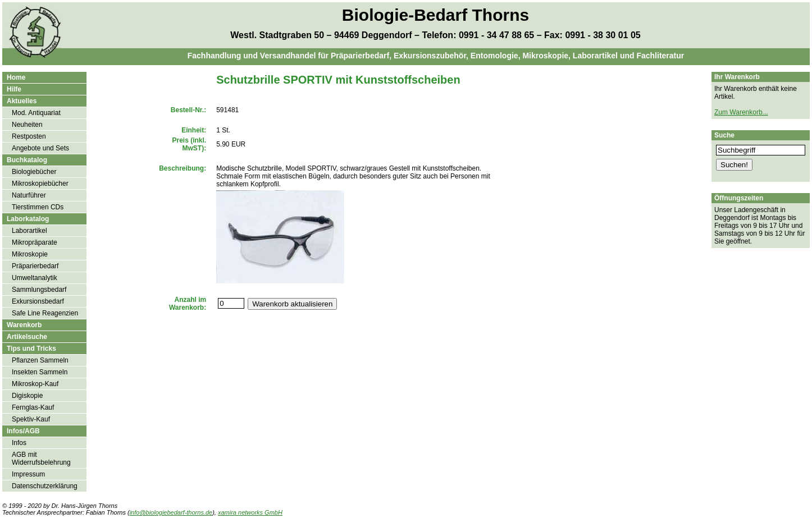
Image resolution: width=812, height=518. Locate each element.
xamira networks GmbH (250, 512)
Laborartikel (29, 231)
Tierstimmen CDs (38, 207)
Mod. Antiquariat (36, 113)
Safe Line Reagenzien (45, 313)
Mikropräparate (35, 242)
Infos (19, 443)
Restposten (29, 136)
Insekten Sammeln (40, 372)
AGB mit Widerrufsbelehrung (41, 459)
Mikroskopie (30, 254)
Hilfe (14, 89)
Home (16, 77)
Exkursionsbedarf (38, 301)
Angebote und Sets (40, 148)
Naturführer (29, 195)
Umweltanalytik (35, 278)
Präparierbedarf (35, 266)
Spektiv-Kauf (31, 419)
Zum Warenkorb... (741, 112)
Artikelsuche (27, 337)
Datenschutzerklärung (45, 486)
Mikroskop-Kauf (35, 384)
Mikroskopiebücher (40, 184)
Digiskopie (27, 396)
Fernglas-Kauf (33, 407)
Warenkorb (24, 325)
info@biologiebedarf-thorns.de (171, 512)
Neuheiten (27, 125)
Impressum (28, 474)
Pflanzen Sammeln (40, 360)
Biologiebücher (34, 172)
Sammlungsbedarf (39, 290)
